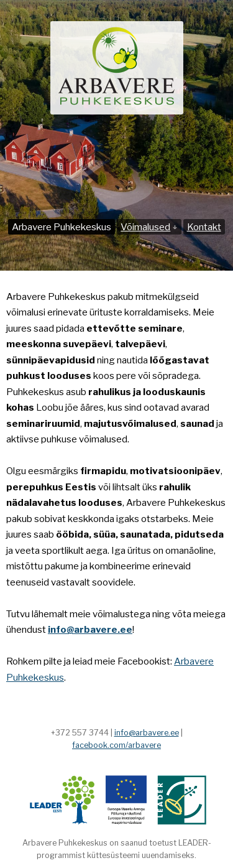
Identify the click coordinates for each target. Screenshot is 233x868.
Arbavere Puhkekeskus (62, 227)
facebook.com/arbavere (116, 745)
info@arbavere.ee (147, 733)
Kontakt (204, 227)
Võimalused (149, 227)
